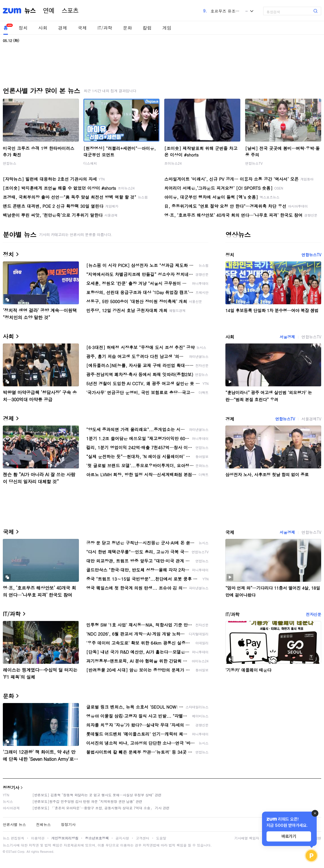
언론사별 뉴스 (14, 824)
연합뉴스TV (254, 163)
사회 (43, 28)
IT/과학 (105, 28)
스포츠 (70, 11)
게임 (167, 28)
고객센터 (143, 838)
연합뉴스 (10, 163)
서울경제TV (311, 419)
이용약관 (38, 838)
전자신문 (314, 614)
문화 (127, 28)
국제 (82, 28)
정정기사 (11, 787)
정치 (23, 28)
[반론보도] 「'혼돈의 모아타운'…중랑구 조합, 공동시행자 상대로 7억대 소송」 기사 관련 (101, 808)
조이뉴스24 (173, 163)
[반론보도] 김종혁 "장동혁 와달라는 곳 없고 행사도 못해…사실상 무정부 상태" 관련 (97, 795)
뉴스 (30, 11)
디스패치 (90, 163)
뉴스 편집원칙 (14, 838)
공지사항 (122, 838)
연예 (49, 11)
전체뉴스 (43, 824)
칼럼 (147, 28)
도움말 (161, 838)
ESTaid (11, 852)
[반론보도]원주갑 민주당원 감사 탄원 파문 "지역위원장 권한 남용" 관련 (87, 801)
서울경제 (287, 337)
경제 (63, 28)
